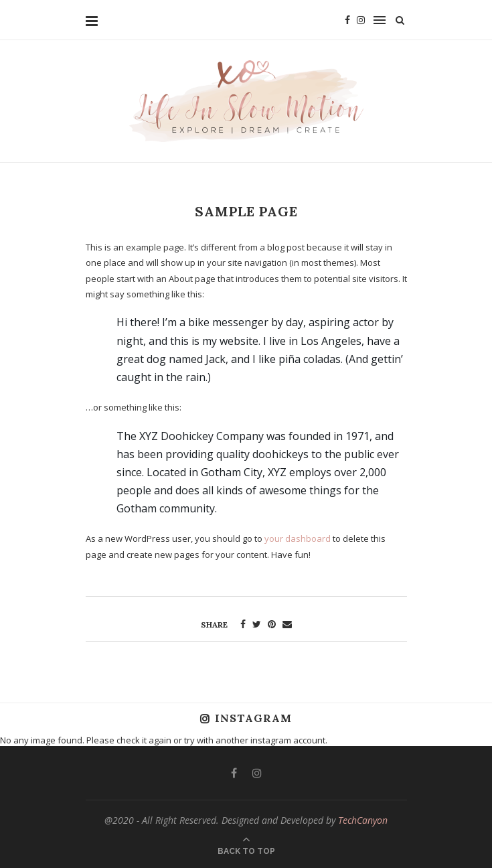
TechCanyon (363, 820)
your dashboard (298, 538)
